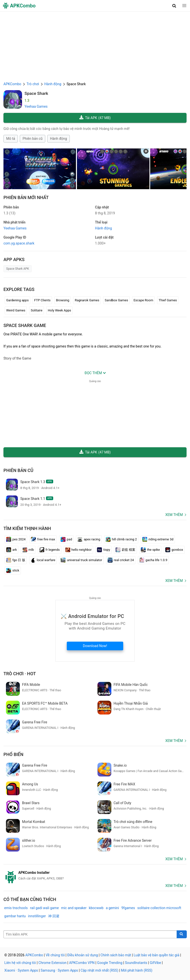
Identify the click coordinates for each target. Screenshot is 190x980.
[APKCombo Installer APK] (95, 876)
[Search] (182, 934)
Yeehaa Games (36, 106)
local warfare (43, 560)
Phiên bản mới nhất (26, 197)
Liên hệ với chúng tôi (20, 963)
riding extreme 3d (158, 539)
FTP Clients (42, 300)
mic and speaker (74, 908)
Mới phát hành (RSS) (137, 970)
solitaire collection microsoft (159, 908)
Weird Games (16, 310)
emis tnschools (16, 908)
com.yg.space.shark (19, 243)
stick (13, 571)
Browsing (63, 300)
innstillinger (37, 916)
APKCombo (12, 84)
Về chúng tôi (55, 955)
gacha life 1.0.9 (153, 560)
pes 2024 (16, 539)
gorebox (174, 550)
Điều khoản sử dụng (83, 955)
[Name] (90, 934)
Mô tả (11, 139)
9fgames (128, 908)
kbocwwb (96, 908)
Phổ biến (13, 754)
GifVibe (155, 963)
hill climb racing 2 (121, 539)
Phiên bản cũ (32, 139)
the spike (150, 550)
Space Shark (36, 93)
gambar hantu (15, 916)
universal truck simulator (81, 560)
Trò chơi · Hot (20, 674)
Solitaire (36, 310)
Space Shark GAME (25, 325)
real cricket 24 (121, 560)
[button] (174, 6)
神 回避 (54, 916)
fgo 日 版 (16, 560)
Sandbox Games (116, 300)
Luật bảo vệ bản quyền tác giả (156, 955)
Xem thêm (174, 515)
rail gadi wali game (44, 908)
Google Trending (110, 963)
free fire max (43, 539)
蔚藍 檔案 (125, 550)
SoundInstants (136, 963)
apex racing (89, 539)
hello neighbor (79, 550)
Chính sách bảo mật (116, 955)
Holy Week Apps (59, 310)
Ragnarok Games (87, 300)
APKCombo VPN (82, 963)
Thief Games (168, 300)
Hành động (58, 139)
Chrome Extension (52, 963)
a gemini (112, 908)
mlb (28, 550)
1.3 (9, 213)
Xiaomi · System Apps (21, 970)
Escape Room (143, 300)
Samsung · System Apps (59, 970)
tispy (104, 550)
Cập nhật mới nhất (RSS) (99, 970)
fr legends (50, 550)
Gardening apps (17, 300)
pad (66, 539)
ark (12, 550)
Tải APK (95, 118)
